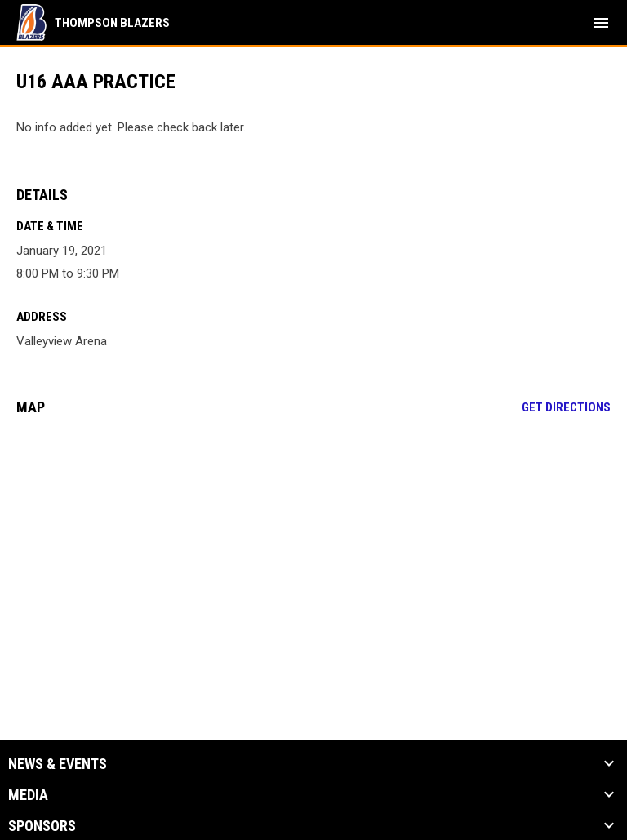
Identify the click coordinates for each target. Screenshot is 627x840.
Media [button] (28, 795)
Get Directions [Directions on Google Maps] (566, 407)
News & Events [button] (58, 764)
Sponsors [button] (42, 826)
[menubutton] (601, 23)
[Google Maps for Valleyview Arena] (313, 553)
